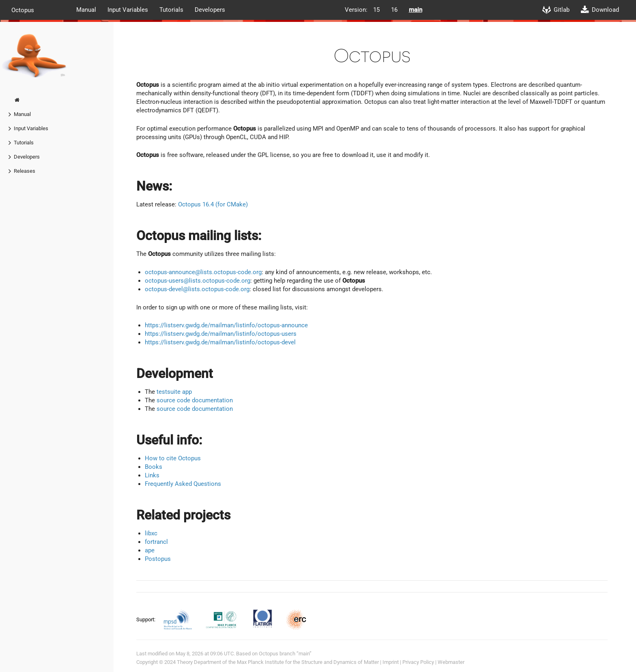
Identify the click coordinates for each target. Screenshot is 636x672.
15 (376, 10)
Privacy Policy (418, 662)
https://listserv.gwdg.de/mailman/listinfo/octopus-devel (220, 342)
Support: (146, 619)
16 (394, 10)
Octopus (23, 10)
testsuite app (174, 392)
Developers (210, 10)
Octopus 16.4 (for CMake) (213, 204)
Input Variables (128, 10)
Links (152, 475)
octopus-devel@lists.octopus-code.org (197, 289)
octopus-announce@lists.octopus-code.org (203, 272)
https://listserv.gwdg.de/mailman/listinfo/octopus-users (221, 334)
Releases (25, 171)
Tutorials (171, 10)
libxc (151, 533)
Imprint (391, 662)
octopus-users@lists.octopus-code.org (198, 281)
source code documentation (195, 400)
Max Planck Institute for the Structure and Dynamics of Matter (308, 662)
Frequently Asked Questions (183, 484)
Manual (86, 10)
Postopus (158, 559)
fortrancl (156, 542)
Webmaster (451, 662)
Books (154, 467)
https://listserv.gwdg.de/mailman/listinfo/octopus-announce (226, 325)
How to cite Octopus (173, 458)
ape (150, 550)
